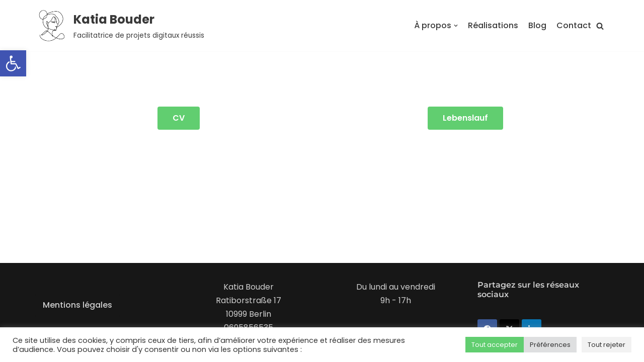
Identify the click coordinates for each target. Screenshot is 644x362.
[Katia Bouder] (120, 26)
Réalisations (493, 25)
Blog (537, 25)
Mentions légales (77, 305)
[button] (13, 63)
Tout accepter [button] (495, 345)
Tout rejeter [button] (607, 345)
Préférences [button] (550, 345)
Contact (574, 25)
